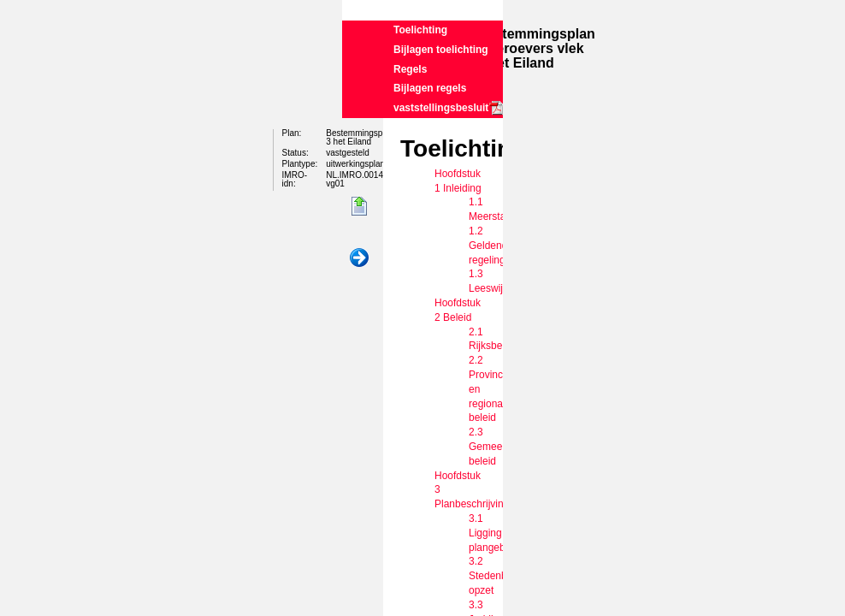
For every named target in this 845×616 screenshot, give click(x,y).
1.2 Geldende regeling (491, 246)
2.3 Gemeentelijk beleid (499, 447)
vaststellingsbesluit (441, 108)
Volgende (359, 258)
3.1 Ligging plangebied (494, 533)
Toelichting (420, 30)
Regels (410, 69)
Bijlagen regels (430, 88)
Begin (359, 207)
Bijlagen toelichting (441, 50)
